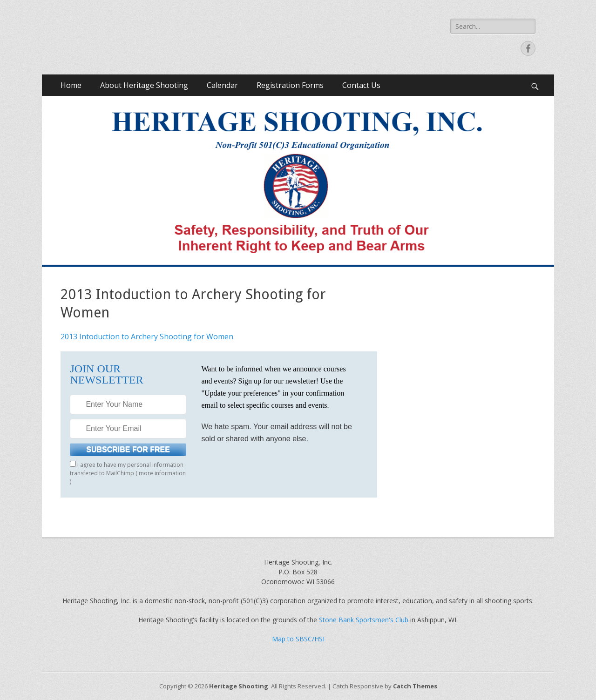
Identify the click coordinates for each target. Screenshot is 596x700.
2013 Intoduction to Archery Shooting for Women (147, 337)
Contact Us (361, 85)
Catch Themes (415, 686)
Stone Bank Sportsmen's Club (364, 620)
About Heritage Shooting (144, 85)
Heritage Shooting (239, 686)
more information (162, 473)
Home (71, 85)
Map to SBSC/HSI (298, 639)
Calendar (222, 85)
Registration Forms (290, 85)
